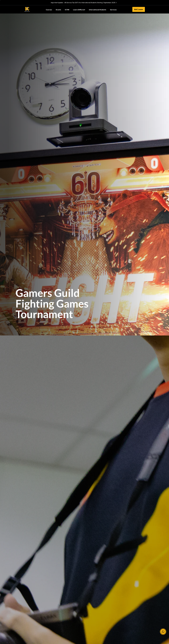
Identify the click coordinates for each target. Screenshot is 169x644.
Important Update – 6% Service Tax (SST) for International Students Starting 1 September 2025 (84, 3)
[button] (163, 629)
